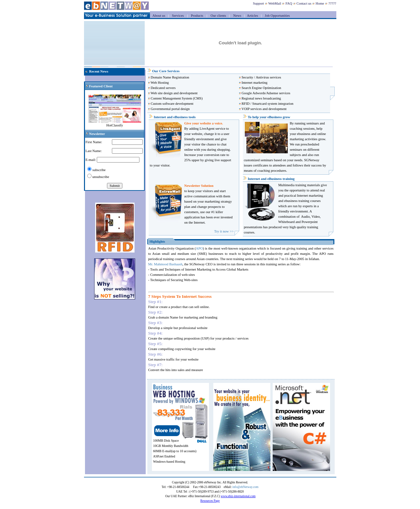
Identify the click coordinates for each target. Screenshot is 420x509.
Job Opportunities (277, 16)
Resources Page (210, 501)
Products (196, 16)
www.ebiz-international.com (238, 496)
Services (178, 16)
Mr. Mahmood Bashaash (165, 264)
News (237, 16)
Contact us (304, 3)
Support (259, 3)
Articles (253, 16)
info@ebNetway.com (245, 487)
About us (159, 16)
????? (332, 3)
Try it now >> (224, 231)
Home (320, 3)
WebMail (275, 3)
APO (199, 248)
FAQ (289, 3)
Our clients (218, 16)
